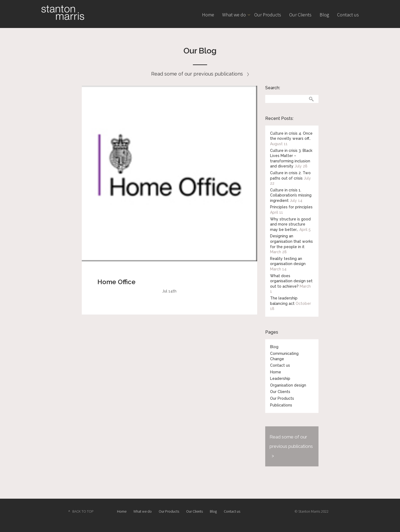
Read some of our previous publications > (291, 446)
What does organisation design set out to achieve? (291, 281)
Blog (324, 15)
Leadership (280, 379)
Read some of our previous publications (200, 74)
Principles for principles (291, 207)
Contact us (348, 15)
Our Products (268, 15)
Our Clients (300, 15)
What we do (234, 15)
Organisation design (288, 385)
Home (208, 15)
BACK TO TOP (83, 511)
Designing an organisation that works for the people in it (291, 241)
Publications (281, 405)
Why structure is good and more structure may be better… (290, 224)
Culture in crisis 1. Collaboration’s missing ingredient (291, 195)
